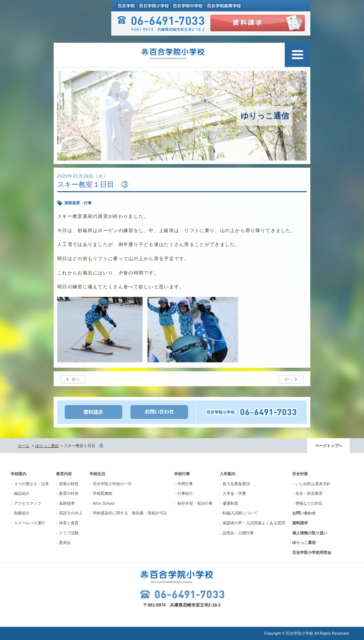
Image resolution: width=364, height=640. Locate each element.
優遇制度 (230, 503)
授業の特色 (69, 484)
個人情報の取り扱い (310, 533)
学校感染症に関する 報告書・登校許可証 (130, 513)
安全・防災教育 (309, 493)
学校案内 (18, 474)
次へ (288, 379)
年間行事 (185, 484)
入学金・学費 (234, 493)
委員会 (65, 542)
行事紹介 (185, 493)
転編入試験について (240, 513)
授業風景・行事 (78, 203)
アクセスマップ (28, 503)
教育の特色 (69, 493)
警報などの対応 (309, 503)
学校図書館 (103, 493)
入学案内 (227, 474)
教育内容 (64, 474)
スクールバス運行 (30, 523)
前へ (76, 379)
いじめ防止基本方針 (313, 484)
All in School (104, 503)
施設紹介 (22, 493)
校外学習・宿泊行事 (195, 503)
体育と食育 (69, 523)
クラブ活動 (69, 533)
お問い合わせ (304, 513)
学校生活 (97, 474)
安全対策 (300, 474)
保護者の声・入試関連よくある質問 (254, 523)
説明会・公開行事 (238, 533)
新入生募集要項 (236, 484)
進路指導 (67, 503)
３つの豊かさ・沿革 (31, 484)
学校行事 (182, 474)
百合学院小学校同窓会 (312, 552)
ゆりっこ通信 (47, 446)
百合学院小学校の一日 (112, 484)
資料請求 (300, 523)
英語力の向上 (71, 513)
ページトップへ (329, 446)
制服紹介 (22, 513)
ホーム (24, 446)
